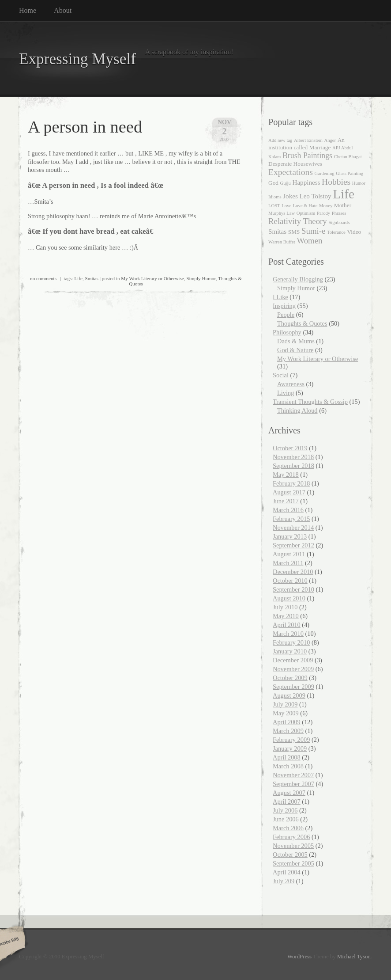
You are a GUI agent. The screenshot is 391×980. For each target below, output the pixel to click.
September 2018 (293, 466)
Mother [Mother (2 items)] (343, 205)
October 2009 (290, 678)
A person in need (85, 127)
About (63, 10)
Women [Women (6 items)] (309, 241)
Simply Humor (201, 278)
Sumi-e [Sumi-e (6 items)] (313, 231)
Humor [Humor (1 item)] (359, 183)
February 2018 (291, 483)
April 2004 (287, 872)
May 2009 (286, 713)
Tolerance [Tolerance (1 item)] (336, 232)
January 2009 (290, 748)
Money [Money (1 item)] (326, 206)
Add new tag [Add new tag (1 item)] (280, 140)
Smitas (91, 278)
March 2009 (288, 731)
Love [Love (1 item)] (286, 206)
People (286, 315)
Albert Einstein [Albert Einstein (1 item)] (308, 140)
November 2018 (293, 457)
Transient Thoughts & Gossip (310, 402)
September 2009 (293, 687)
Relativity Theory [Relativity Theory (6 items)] (298, 221)
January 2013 (290, 536)
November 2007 (293, 775)
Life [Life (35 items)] (344, 194)
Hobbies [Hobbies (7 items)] (336, 182)
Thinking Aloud (297, 410)
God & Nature (295, 350)
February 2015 (291, 519)
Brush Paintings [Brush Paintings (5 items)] (307, 156)
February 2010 (291, 642)
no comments (43, 278)
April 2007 (287, 801)
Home (28, 10)
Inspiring (284, 306)
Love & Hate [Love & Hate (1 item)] (305, 206)
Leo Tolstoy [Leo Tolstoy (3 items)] (315, 196)
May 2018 (286, 475)
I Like (280, 297)
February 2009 (291, 740)
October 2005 (290, 855)
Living (286, 393)
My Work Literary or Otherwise (152, 278)
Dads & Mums (296, 341)
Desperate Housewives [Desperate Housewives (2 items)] (295, 164)
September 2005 (293, 863)
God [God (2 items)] (273, 183)
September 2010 (293, 589)
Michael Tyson (354, 957)
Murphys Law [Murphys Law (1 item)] (282, 213)
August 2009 (289, 695)
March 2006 (288, 828)
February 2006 (291, 837)
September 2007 (293, 784)
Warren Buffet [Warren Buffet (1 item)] (282, 242)
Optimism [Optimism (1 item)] (306, 213)
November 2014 (293, 528)
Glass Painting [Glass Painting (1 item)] (350, 173)
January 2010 (290, 651)
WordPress (299, 957)
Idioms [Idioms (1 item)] (275, 197)
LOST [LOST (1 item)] (274, 206)
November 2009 (293, 669)
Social (281, 375)
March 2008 (288, 766)
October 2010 (290, 581)
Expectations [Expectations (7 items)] (291, 172)
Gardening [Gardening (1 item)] (325, 173)
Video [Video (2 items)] (354, 232)
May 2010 (286, 616)
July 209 (284, 881)
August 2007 (289, 793)
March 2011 (288, 563)
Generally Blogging (298, 279)
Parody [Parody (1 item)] (323, 213)
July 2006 (285, 810)
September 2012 (293, 545)
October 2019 (290, 448)
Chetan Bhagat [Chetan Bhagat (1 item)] (348, 157)
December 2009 (293, 660)
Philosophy (287, 332)
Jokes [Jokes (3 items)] (290, 196)
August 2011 (289, 554)
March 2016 (288, 510)
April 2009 (287, 722)
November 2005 (293, 846)
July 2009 (285, 704)
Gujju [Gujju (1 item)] (286, 183)
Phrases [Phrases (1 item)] (339, 213)
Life (78, 278)
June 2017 (286, 501)
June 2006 (286, 819)
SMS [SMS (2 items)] (294, 232)
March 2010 (288, 634)
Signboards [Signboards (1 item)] (339, 222)
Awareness (291, 384)
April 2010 (287, 625)
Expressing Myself (77, 59)
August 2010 (289, 598)
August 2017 (289, 492)
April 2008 (287, 757)
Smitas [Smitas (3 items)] (277, 232)
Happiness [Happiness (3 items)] (306, 182)
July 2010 (285, 607)
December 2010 (293, 572)
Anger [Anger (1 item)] (330, 140)
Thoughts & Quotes (302, 323)
